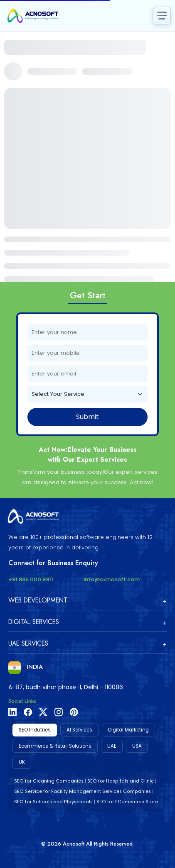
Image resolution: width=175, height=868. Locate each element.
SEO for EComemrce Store (127, 802)
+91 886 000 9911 (31, 579)
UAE (112, 746)
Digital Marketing (128, 730)
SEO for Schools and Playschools (53, 802)
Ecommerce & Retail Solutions (55, 746)
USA (137, 746)
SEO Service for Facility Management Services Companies (83, 791)
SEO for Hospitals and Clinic (121, 781)
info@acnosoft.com (112, 579)
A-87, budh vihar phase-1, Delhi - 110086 (66, 687)
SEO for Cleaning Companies (49, 781)
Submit (87, 417)
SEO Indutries (35, 730)
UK (22, 762)
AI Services (79, 730)
